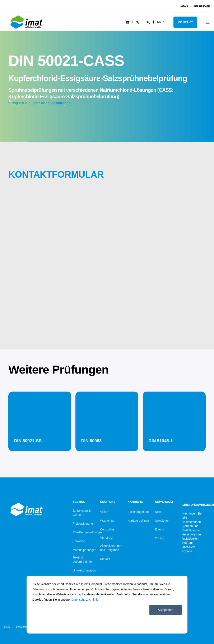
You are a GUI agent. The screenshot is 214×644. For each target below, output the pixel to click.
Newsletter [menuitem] (162, 521)
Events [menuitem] (159, 529)
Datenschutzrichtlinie (85, 600)
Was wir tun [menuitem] (108, 521)
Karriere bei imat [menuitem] (138, 521)
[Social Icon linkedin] (127, 22)
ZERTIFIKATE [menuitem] (202, 6)
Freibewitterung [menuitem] (83, 524)
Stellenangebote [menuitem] (138, 512)
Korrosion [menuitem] (79, 541)
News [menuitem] (159, 512)
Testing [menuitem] (79, 502)
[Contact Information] (138, 22)
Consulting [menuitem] (107, 529)
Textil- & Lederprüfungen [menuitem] (83, 560)
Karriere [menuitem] (135, 502)
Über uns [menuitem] (108, 502)
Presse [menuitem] (159, 538)
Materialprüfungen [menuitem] (85, 550)
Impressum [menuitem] (22, 627)
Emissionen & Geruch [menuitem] (82, 513)
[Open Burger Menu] (208, 22)
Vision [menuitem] (104, 512)
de (159, 22)
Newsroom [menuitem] (164, 502)
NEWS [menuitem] (184, 6)
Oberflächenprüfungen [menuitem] (87, 532)
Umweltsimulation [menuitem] (84, 570)
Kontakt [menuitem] (105, 559)
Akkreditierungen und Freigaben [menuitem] (111, 548)
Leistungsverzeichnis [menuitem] (194, 504)
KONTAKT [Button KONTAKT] (185, 22)
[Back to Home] (27, 29)
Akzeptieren (166, 610)
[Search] (149, 22)
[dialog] (107, 605)
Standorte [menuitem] (106, 538)
